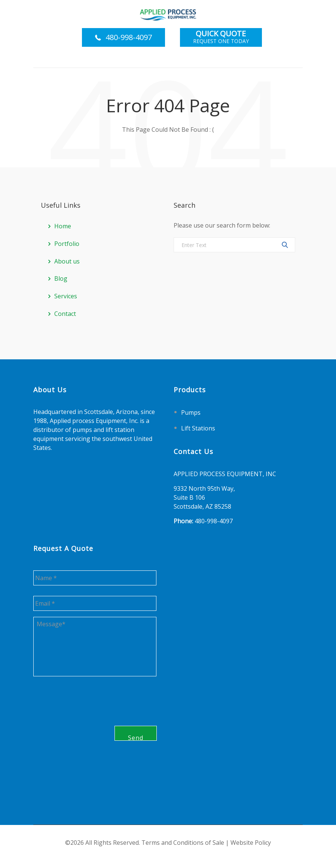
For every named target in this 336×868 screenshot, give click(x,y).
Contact (65, 314)
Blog (61, 278)
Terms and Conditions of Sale (183, 843)
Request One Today (221, 37)
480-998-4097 (129, 37)
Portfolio (67, 244)
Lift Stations (198, 428)
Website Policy (251, 843)
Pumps (191, 412)
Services (66, 296)
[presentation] (90, 728)
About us (67, 261)
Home (63, 226)
